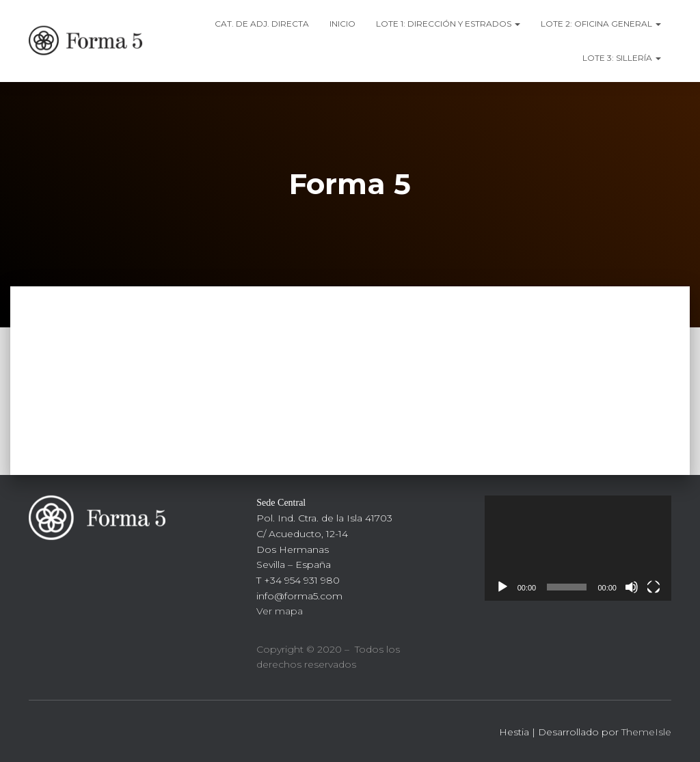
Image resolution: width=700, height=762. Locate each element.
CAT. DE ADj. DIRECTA (262, 24)
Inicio (342, 24)
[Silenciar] (632, 587)
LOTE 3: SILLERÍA (622, 58)
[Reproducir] (502, 587)
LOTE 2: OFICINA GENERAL (601, 24)
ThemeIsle (646, 732)
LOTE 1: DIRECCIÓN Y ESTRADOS (448, 24)
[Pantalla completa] (654, 587)
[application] (578, 548)
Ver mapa (280, 611)
